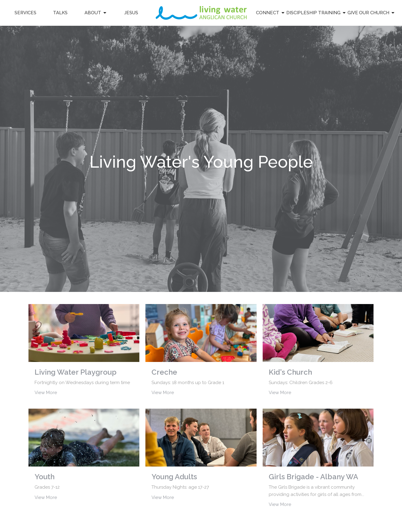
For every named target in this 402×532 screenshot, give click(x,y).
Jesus (131, 13)
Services (25, 13)
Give (353, 13)
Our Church (377, 13)
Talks (60, 13)
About (96, 13)
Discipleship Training (316, 13)
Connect (271, 13)
